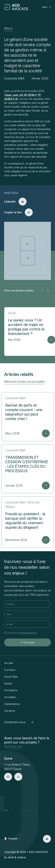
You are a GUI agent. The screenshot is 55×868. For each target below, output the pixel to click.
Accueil (9, 663)
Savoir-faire (11, 677)
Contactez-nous (19, 722)
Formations (11, 690)
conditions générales (28, 633)
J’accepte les (22, 633)
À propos (10, 670)
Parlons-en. (13, 747)
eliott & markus (17, 857)
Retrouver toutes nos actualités (24, 382)
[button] (42, 290)
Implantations (12, 704)
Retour (8, 28)
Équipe (8, 683)
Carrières (10, 711)
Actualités (10, 697)
